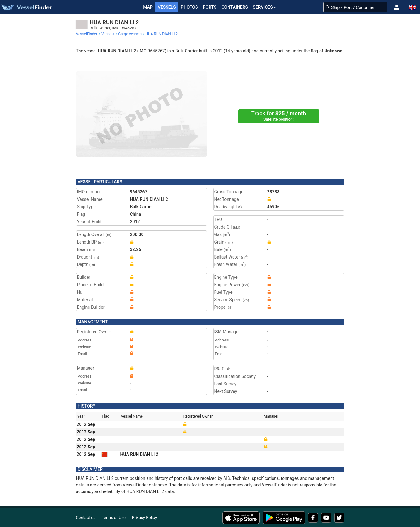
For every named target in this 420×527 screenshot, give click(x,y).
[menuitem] (87, 34)
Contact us (86, 517)
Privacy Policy (144, 517)
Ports (210, 7)
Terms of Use (114, 517)
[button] (397, 7)
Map (148, 7)
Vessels (167, 7)
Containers (235, 7)
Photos (189, 7)
